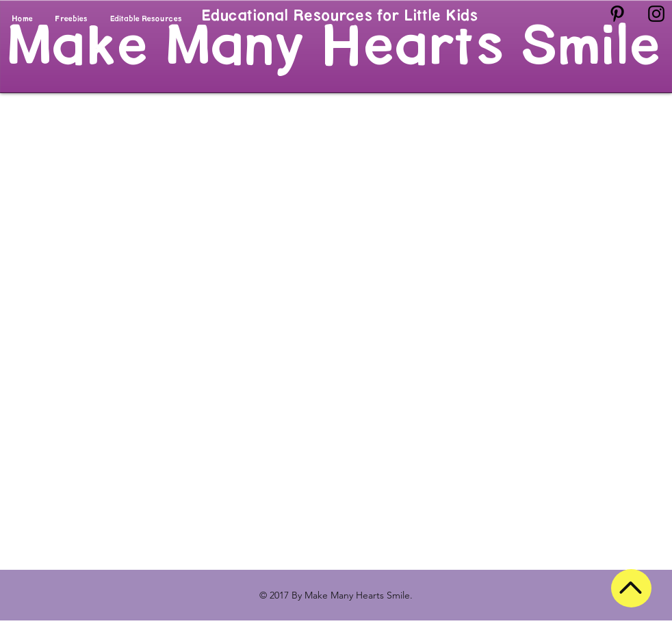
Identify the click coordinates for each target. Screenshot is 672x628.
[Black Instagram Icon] (656, 14)
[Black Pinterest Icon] (617, 14)
